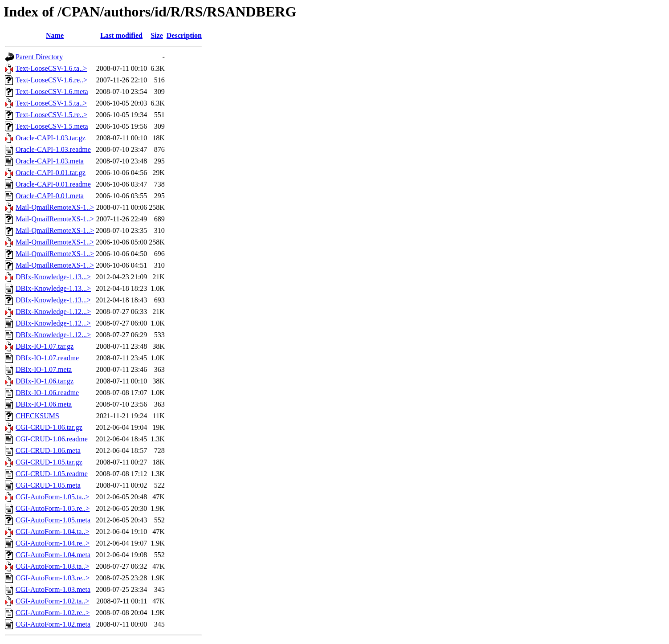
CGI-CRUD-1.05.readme (52, 474)
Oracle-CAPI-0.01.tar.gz (51, 173)
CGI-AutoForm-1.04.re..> (53, 543)
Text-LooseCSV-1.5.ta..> (51, 103)
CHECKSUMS (37, 416)
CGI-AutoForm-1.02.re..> (53, 613)
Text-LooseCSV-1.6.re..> (51, 80)
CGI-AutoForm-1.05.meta (53, 520)
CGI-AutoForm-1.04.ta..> (52, 532)
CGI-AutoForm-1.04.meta (53, 555)
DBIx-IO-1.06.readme (47, 393)
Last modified (121, 35)
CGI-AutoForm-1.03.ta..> (52, 566)
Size (157, 35)
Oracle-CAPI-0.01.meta (50, 196)
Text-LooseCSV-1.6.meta (52, 92)
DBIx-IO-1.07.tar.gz (45, 346)
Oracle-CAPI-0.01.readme (53, 184)
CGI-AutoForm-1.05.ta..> (52, 497)
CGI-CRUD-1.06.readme (52, 439)
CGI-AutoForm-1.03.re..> (53, 578)
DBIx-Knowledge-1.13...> (53, 277)
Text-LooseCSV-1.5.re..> (51, 115)
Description (184, 35)
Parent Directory (39, 57)
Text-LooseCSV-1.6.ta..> (51, 68)
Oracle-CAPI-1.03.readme (53, 149)
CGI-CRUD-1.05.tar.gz (49, 462)
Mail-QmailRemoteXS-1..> (55, 207)
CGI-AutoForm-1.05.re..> (53, 508)
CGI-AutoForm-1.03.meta (53, 589)
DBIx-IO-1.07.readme (47, 358)
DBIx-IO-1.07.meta (44, 369)
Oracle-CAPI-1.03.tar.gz (51, 138)
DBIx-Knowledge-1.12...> (53, 312)
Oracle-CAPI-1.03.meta (50, 161)
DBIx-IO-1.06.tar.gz (45, 381)
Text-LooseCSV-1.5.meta (52, 126)
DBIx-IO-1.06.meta (44, 404)
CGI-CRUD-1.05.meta (48, 485)
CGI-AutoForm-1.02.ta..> (52, 601)
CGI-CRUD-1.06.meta (48, 450)
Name (55, 35)
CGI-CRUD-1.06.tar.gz (49, 427)
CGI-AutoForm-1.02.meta (53, 624)
